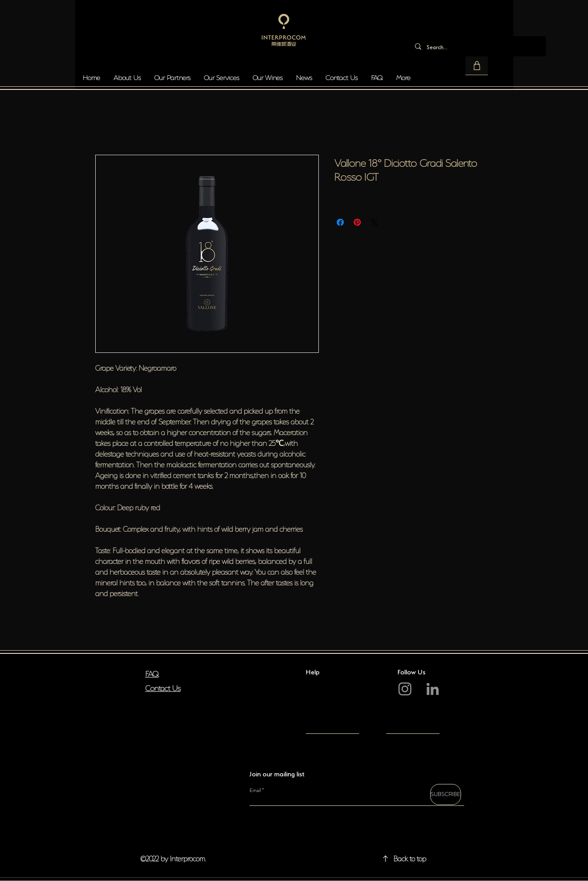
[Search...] (477, 46)
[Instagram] (405, 689)
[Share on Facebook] (340, 222)
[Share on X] (374, 222)
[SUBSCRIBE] (446, 794)
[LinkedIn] (433, 689)
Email (255, 790)
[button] (477, 66)
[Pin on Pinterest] (357, 222)
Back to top (410, 858)
